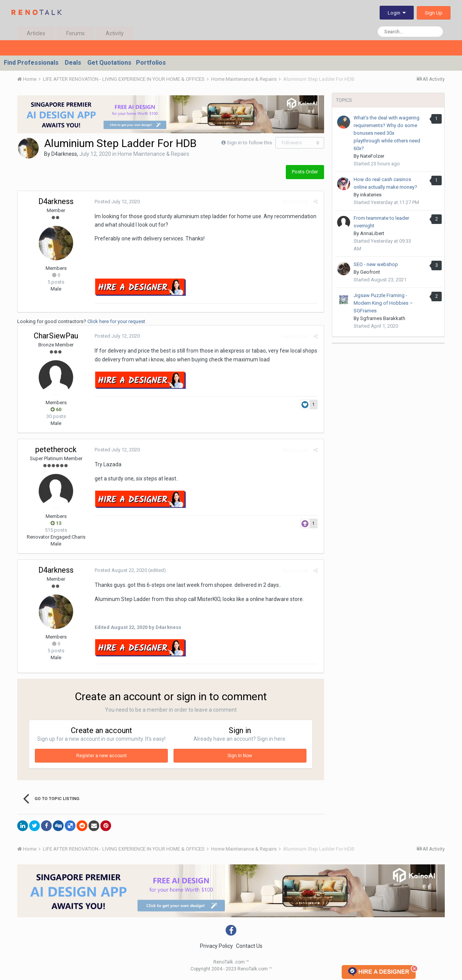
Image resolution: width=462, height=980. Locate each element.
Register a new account (102, 756)
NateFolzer (372, 156)
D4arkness (64, 154)
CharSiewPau (56, 336)
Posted (117, 202)
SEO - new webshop (376, 264)
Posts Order (305, 172)
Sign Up (434, 13)
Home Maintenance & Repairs (153, 154)
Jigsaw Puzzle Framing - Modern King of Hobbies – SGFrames (383, 303)
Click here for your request (116, 321)
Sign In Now (240, 756)
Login (397, 13)
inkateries (371, 195)
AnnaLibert (372, 233)
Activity (115, 33)
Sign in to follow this (249, 143)
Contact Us (249, 946)
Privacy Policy (216, 946)
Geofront (370, 272)
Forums (75, 33)
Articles (36, 33)
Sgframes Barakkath (383, 318)
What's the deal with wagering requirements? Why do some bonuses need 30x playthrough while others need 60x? (387, 133)
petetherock (56, 449)
